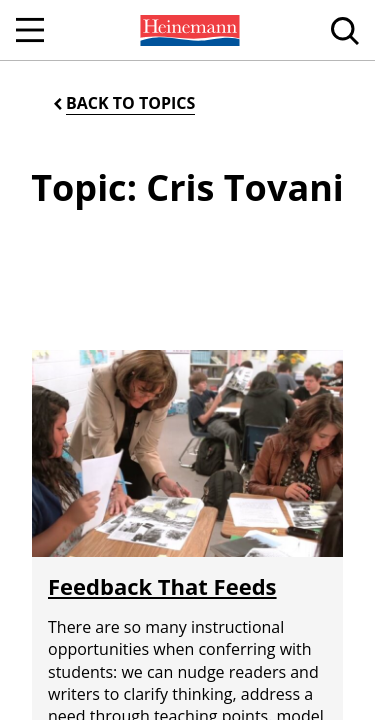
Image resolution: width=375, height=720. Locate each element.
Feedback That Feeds (162, 586)
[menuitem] (188, 30)
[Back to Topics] (122, 103)
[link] (188, 30)
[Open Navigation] (30, 30)
